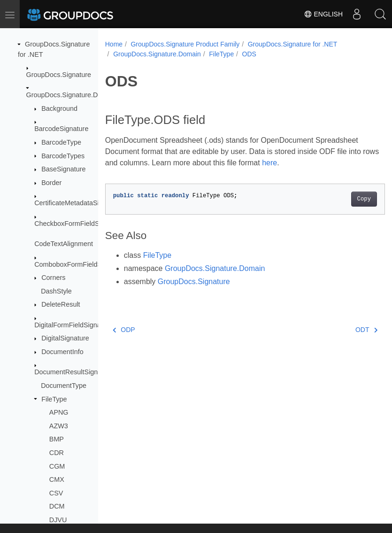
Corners (53, 278)
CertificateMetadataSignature (78, 203)
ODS (249, 54)
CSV (56, 493)
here (287, 163)
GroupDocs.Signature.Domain (71, 95)
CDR (57, 453)
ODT (347, 330)
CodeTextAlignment (64, 244)
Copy (344, 199)
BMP (57, 439)
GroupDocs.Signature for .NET (293, 44)
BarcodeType (61, 142)
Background (59, 108)
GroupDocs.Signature (59, 75)
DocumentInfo (62, 352)
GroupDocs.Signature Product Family (185, 44)
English (323, 14)
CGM (57, 466)
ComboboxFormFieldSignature (80, 264)
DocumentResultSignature (74, 372)
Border (51, 183)
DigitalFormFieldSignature (73, 325)
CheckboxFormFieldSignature (79, 224)
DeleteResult (61, 304)
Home (114, 44)
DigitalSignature (65, 338)
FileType (54, 399)
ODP (124, 330)
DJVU (58, 520)
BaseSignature (63, 169)
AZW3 (59, 426)
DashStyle (56, 291)
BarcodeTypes (63, 156)
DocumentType (64, 386)
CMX (57, 479)
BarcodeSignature (61, 129)
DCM (57, 506)
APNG (59, 412)
